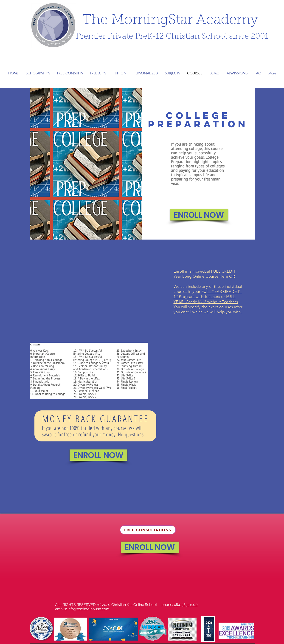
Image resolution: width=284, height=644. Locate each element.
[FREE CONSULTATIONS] (148, 530)
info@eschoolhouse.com (89, 609)
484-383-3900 (186, 605)
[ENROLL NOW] (199, 215)
